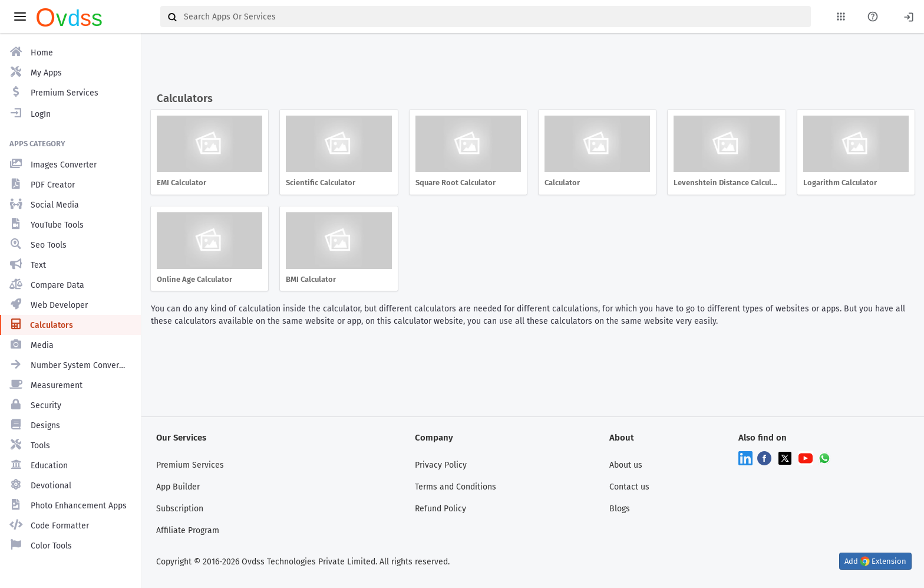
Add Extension (875, 561)
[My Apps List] (841, 17)
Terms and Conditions (456, 487)
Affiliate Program (188, 530)
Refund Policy (440, 509)
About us (626, 465)
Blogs (620, 509)
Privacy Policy (441, 465)
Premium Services (190, 465)
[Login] (909, 16)
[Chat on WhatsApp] (824, 457)
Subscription (180, 509)
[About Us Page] (873, 17)
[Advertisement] (530, 64)
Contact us (629, 487)
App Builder (178, 487)
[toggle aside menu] (20, 17)
